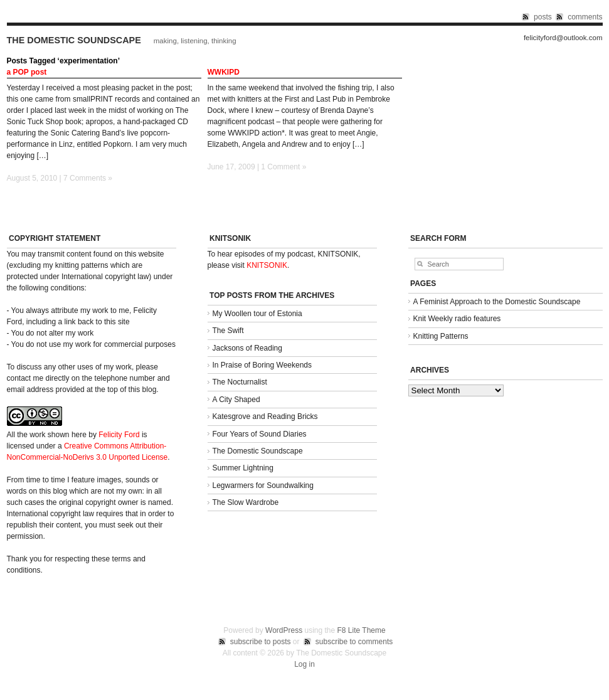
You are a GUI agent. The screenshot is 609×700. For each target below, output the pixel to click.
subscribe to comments (354, 642)
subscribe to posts (261, 642)
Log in (304, 664)
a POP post (27, 72)
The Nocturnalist (240, 382)
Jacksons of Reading (247, 348)
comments (585, 17)
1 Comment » (283, 167)
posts (543, 17)
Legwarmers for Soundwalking (263, 485)
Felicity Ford (119, 435)
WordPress (284, 630)
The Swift (228, 331)
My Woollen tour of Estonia (257, 314)
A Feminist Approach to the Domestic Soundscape (497, 302)
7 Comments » (88, 178)
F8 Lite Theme (362, 630)
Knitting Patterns (441, 336)
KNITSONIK (267, 265)
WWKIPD (224, 72)
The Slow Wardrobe (246, 502)
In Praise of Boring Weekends (262, 365)
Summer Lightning (243, 468)
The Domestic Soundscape (74, 40)
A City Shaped (236, 400)
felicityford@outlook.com (563, 38)
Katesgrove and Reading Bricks (265, 416)
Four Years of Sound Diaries (260, 434)
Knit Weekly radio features (457, 319)
